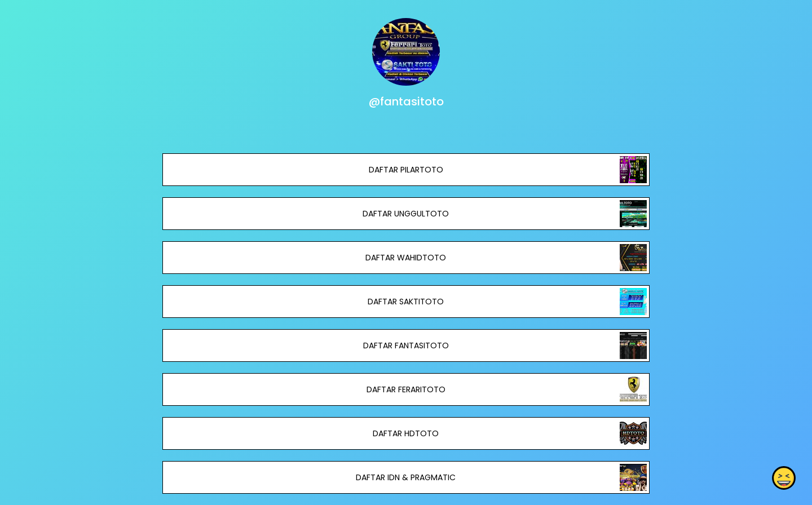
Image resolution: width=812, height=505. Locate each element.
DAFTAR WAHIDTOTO (406, 258)
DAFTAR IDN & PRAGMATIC (406, 477)
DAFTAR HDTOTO (406, 433)
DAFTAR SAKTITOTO (406, 302)
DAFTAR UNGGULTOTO (406, 214)
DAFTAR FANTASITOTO (406, 345)
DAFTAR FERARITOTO (406, 389)
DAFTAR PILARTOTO (406, 170)
